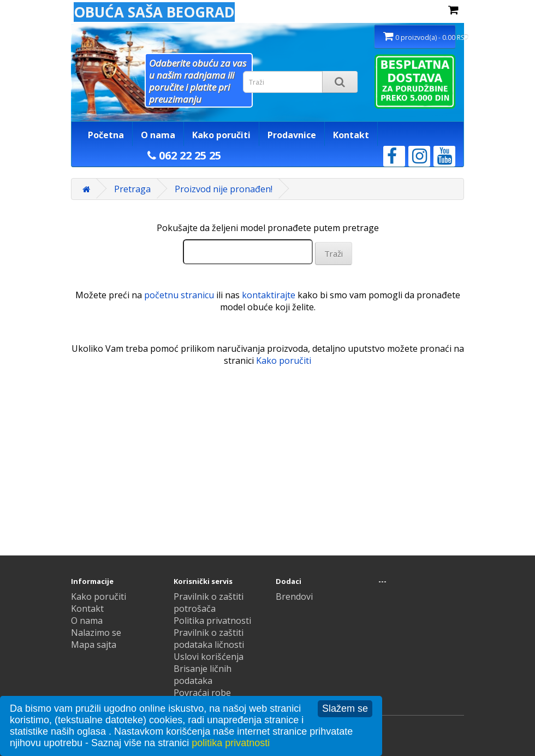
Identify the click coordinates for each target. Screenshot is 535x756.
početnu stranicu (179, 295)
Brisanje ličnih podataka (203, 675)
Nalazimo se (96, 633)
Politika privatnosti (212, 621)
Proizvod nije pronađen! (224, 189)
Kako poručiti (221, 135)
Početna (106, 135)
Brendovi (294, 596)
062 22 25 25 (184, 155)
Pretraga (132, 189)
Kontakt (351, 135)
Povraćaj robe (202, 693)
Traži (334, 253)
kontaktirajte (269, 295)
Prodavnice (292, 135)
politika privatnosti (231, 743)
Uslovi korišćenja (209, 657)
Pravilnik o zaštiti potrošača (209, 603)
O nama (158, 135)
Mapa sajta (94, 645)
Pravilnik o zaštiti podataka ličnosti (209, 639)
